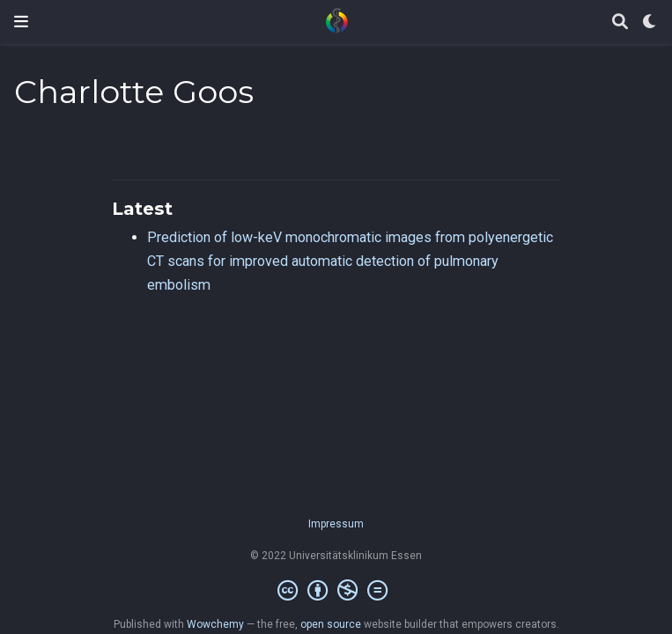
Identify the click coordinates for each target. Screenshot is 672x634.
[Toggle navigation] (21, 22)
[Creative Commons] (336, 591)
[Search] (620, 22)
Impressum (336, 524)
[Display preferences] (650, 22)
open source (331, 624)
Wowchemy (215, 624)
